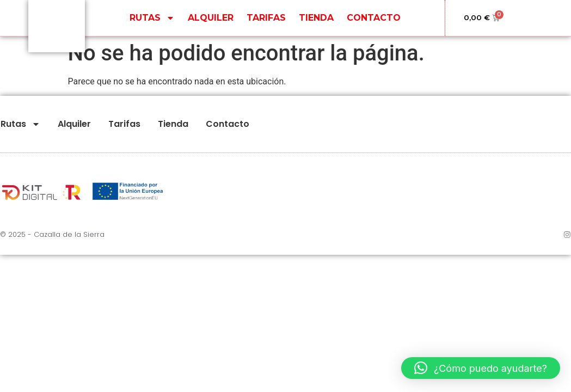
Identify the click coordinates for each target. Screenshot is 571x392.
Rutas (152, 20)
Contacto (374, 19)
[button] (481, 368)
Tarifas (266, 19)
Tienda (316, 19)
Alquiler (211, 19)
